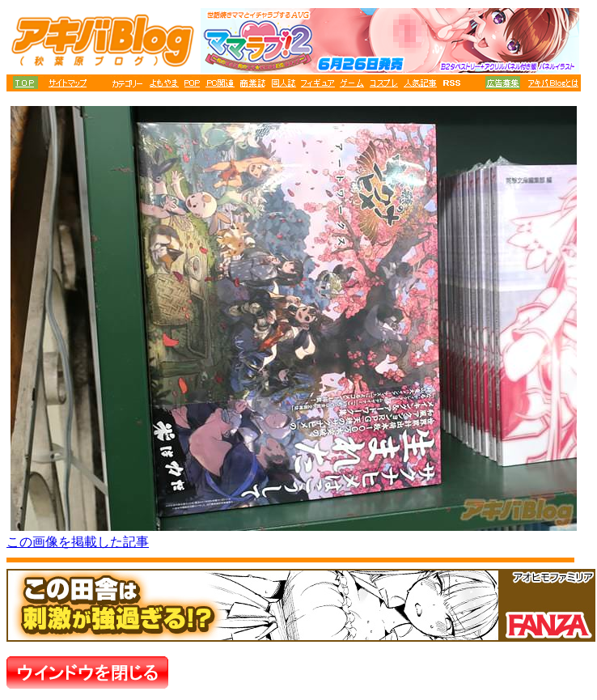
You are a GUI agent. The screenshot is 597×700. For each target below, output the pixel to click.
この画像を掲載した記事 (78, 542)
